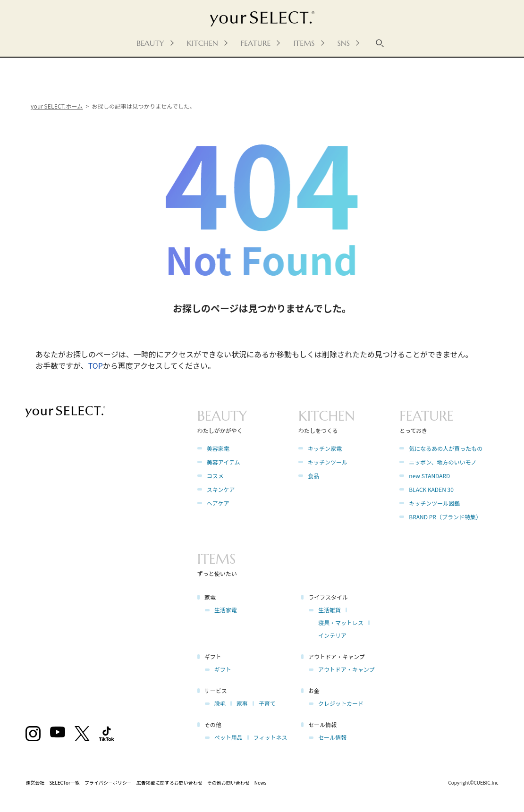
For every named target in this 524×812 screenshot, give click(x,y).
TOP (96, 365)
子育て (267, 703)
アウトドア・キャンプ (347, 669)
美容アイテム (224, 462)
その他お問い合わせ (228, 782)
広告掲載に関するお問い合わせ (169, 782)
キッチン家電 (325, 448)
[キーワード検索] (380, 43)
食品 (313, 476)
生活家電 (226, 610)
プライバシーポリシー (108, 782)
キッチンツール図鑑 (434, 503)
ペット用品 (228, 737)
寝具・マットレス (341, 622)
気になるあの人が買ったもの (446, 448)
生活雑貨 (330, 610)
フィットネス (270, 737)
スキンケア (221, 489)
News (261, 782)
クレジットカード (341, 703)
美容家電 (218, 448)
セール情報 (332, 737)
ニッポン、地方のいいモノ (443, 462)
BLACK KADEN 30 (431, 489)
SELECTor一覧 (64, 782)
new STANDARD (429, 476)
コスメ (215, 476)
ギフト (223, 669)
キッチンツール (328, 462)
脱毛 (220, 703)
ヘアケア (218, 503)
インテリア (332, 635)
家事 (242, 703)
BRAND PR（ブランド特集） (445, 517)
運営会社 (35, 782)
